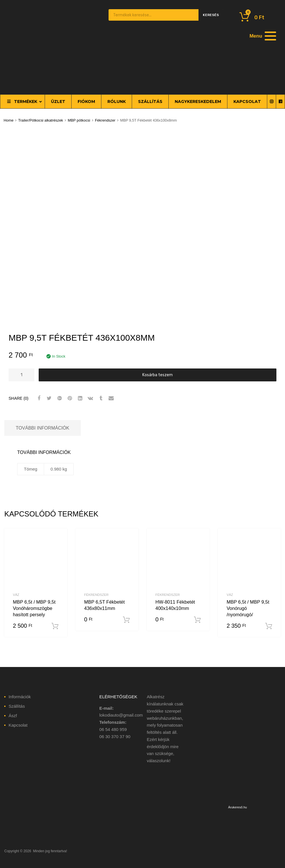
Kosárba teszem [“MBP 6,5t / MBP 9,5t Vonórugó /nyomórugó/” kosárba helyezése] (269, 626)
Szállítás (17, 706)
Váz (16, 595)
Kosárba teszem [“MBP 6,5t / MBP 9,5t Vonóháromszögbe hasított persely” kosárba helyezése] (55, 626)
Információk (20, 697)
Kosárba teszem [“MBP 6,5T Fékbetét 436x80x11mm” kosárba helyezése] (126, 620)
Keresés (211, 15)
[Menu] (262, 36)
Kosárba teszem (158, 375)
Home (9, 120)
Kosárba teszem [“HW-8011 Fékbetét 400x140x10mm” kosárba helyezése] (197, 620)
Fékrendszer (105, 120)
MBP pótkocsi (79, 120)
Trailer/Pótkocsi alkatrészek (41, 120)
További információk (43, 428)
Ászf (13, 716)
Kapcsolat (18, 725)
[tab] (43, 428)
